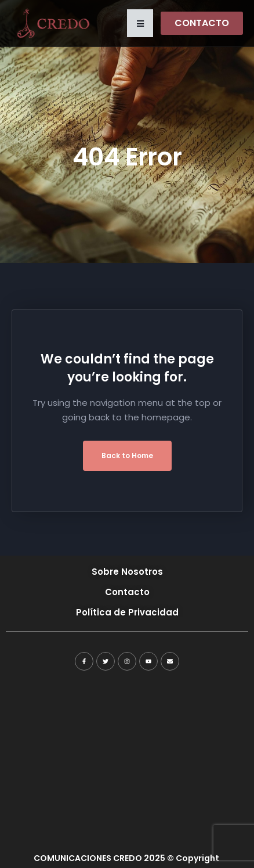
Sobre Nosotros (127, 572)
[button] (140, 23)
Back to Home (127, 455)
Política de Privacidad (127, 612)
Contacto (127, 592)
